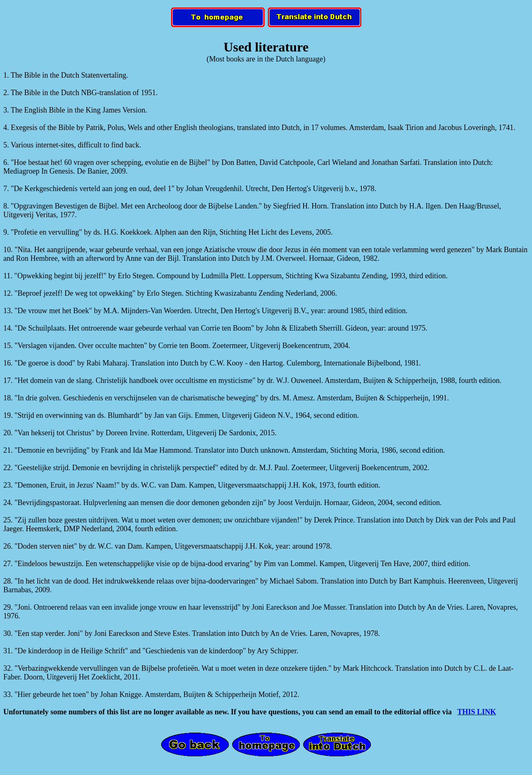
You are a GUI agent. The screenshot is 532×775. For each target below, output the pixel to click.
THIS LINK (477, 712)
